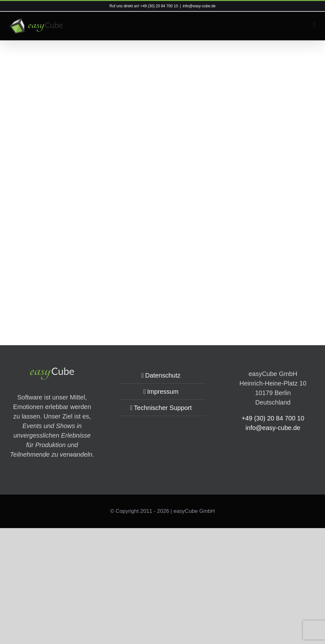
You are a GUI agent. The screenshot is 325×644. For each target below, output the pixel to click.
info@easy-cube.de (199, 6)
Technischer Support (163, 408)
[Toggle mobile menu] (314, 25)
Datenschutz (163, 375)
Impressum (163, 392)
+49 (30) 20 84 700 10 (159, 6)
